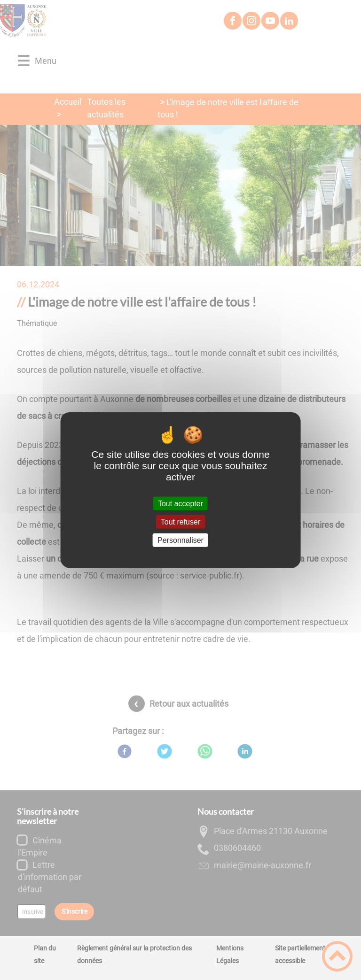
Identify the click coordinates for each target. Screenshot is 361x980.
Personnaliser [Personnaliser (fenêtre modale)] (180, 540)
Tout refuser (180, 521)
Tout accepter (180, 503)
